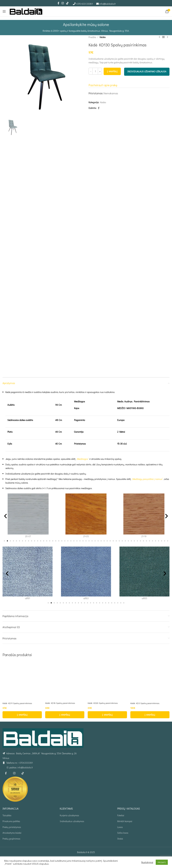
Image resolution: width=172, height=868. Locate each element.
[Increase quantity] (100, 71)
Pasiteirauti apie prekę (103, 85)
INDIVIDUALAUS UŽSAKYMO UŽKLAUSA (147, 72)
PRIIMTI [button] (162, 862)
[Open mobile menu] (4, 11)
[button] (5, 516)
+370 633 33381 (84, 4)
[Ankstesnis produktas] (159, 37)
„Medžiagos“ (82, 459)
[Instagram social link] (63, 3)
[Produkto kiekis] (95, 71)
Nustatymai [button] (147, 862)
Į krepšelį (112, 71)
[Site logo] (26, 11)
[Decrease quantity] (91, 71)
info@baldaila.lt (107, 4)
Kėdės (103, 37)
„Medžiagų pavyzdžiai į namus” (147, 479)
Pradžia (92, 37)
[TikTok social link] (67, 3)
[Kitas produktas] (167, 37)
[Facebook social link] (58, 3)
